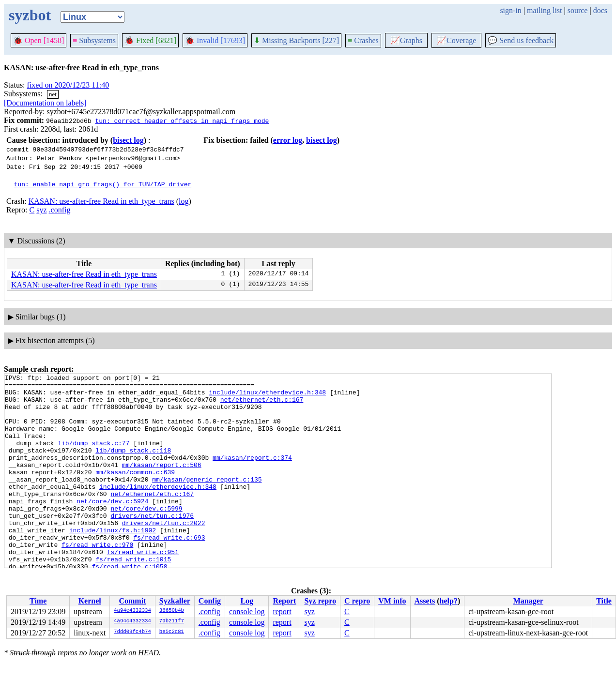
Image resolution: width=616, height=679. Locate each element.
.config (60, 210)
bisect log (128, 140)
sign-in (510, 10)
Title (604, 601)
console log (247, 611)
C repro (357, 601)
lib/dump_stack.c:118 (133, 466)
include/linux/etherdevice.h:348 (267, 396)
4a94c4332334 (132, 611)
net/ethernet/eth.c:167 (262, 405)
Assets (425, 601)
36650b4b (172, 611)
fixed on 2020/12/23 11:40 (68, 85)
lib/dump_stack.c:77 (93, 457)
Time (38, 601)
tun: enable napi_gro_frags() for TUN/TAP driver (103, 184)
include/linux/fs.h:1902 (113, 562)
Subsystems (94, 40)
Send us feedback (521, 40)
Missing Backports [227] (296, 40)
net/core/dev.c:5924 (112, 527)
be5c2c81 (172, 632)
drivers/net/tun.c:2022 (164, 553)
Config (210, 601)
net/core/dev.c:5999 (146, 536)
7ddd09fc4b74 (132, 632)
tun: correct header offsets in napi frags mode (182, 121)
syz (41, 210)
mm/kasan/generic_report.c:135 (207, 501)
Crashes (363, 40)
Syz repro (320, 601)
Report (284, 601)
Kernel (90, 601)
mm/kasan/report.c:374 (252, 475)
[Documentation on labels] (45, 103)
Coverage (456, 40)
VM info (392, 601)
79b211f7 (172, 621)
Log (247, 601)
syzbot (30, 15)
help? (449, 601)
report (282, 611)
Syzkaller (175, 601)
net (53, 94)
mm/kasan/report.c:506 (162, 483)
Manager (528, 601)
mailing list (544, 10)
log (184, 201)
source (578, 10)
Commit (132, 601)
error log (288, 140)
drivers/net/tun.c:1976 (152, 544)
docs (600, 10)
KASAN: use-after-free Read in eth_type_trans (101, 201)
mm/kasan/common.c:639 (135, 492)
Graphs (406, 40)
